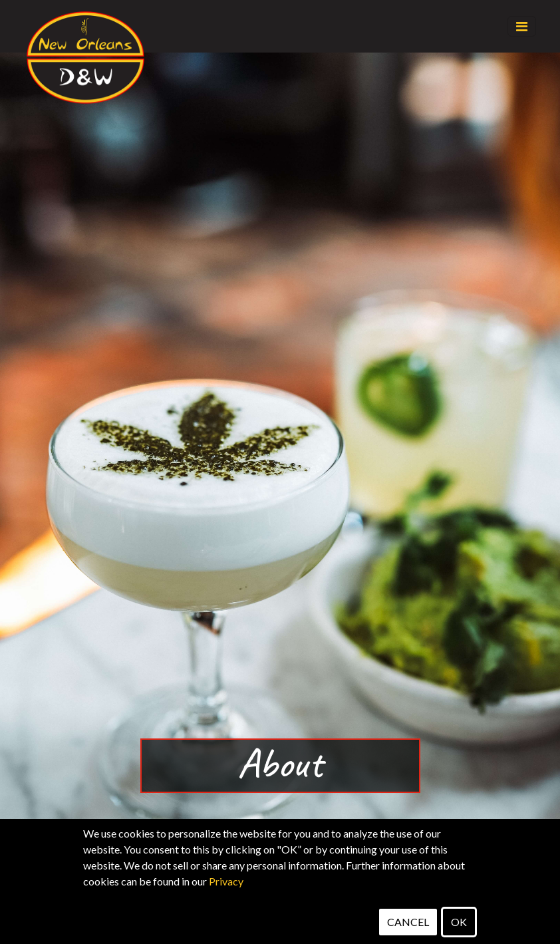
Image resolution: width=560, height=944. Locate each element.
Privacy (226, 881)
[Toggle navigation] (522, 26)
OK (459, 922)
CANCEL (408, 922)
